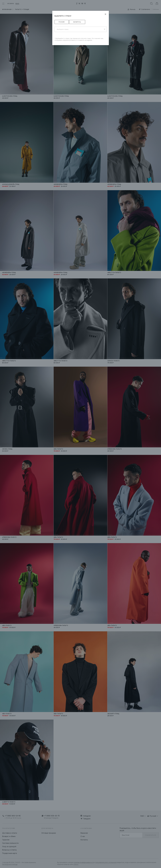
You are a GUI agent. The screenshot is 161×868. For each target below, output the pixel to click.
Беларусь (77, 22)
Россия (62, 22)
